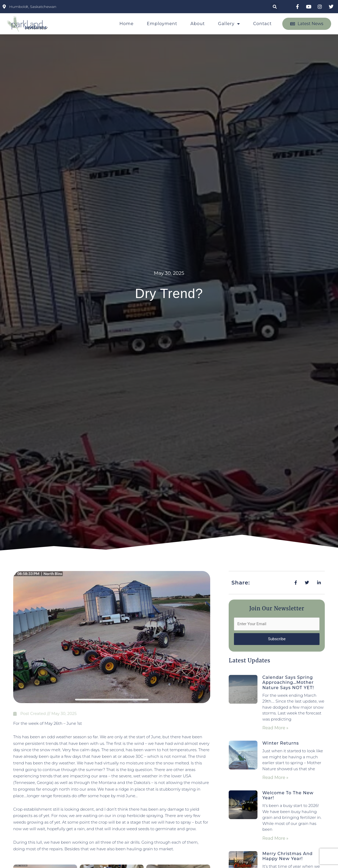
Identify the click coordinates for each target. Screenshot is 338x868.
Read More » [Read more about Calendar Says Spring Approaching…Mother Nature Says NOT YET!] (275, 728)
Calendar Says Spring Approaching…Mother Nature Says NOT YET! (288, 682)
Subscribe (277, 639)
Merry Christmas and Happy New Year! (287, 856)
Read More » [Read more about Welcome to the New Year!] (275, 838)
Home (126, 24)
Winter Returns (280, 743)
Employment (162, 24)
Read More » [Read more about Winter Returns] (275, 778)
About (198, 24)
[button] (275, 7)
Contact (262, 24)
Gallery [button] (229, 24)
